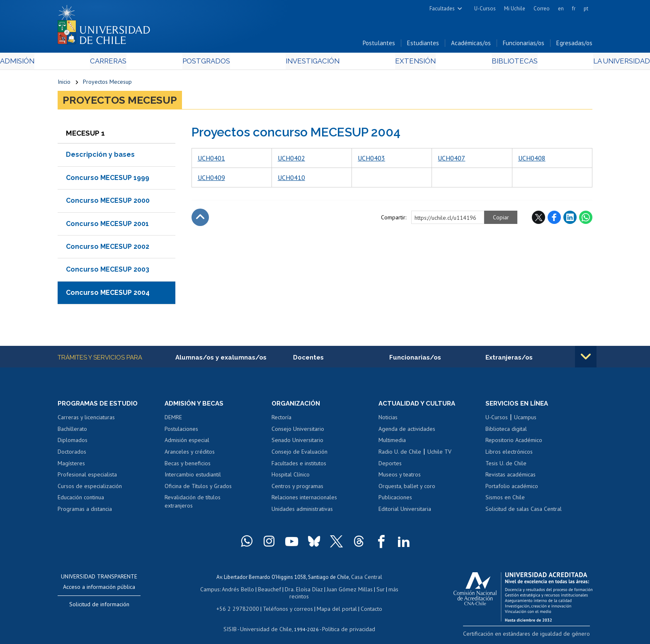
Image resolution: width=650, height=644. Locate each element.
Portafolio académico (512, 488)
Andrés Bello (231, 590)
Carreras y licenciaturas (86, 420)
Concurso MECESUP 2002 (108, 249)
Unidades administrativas (302, 511)
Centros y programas (297, 488)
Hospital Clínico (291, 477)
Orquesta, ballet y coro (407, 488)
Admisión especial (187, 442)
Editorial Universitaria (405, 511)
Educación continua (81, 500)
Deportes (390, 466)
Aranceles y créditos (190, 454)
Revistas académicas (511, 477)
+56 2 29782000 (241, 602)
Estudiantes (423, 45)
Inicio (64, 84)
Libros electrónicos (509, 454)
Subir (200, 219)
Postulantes (379, 45)
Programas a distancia (85, 511)
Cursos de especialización (90, 488)
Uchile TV (439, 454)
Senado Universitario (297, 442)
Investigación (312, 63)
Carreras (147, 63)
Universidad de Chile (267, 621)
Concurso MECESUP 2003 (108, 271)
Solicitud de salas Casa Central (524, 511)
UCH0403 (371, 160)
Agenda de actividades (407, 431)
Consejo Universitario (298, 431)
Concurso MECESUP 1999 (108, 179)
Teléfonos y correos (287, 602)
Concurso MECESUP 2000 (108, 203)
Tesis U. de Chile (506, 466)
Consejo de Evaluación (300, 454)
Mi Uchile (515, 9)
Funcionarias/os (524, 45)
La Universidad (561, 63)
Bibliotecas (474, 63)
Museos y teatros (400, 477)
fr (574, 9)
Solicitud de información (99, 607)
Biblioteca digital (506, 431)
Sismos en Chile (505, 500)
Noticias (388, 420)
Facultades (442, 9)
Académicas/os (471, 45)
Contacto (365, 602)
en (561, 9)
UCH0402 (291, 160)
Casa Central (366, 579)
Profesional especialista (87, 477)
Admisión (76, 63)
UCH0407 (451, 160)
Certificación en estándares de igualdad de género (534, 635)
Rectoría (281, 420)
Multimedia (392, 442)
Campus (204, 590)
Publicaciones (395, 500)
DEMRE (173, 420)
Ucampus (525, 420)
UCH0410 (291, 179)
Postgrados (225, 63)
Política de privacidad (346, 621)
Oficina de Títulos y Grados (198, 488)
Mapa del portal (332, 602)
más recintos (389, 590)
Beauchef (261, 590)
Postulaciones (181, 431)
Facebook (554, 219)
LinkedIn (570, 219)
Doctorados (72, 454)
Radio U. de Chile (400, 454)
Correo (542, 9)
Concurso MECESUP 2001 (107, 225)
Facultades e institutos (299, 466)
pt (586, 9)
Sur (367, 590)
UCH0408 (532, 160)
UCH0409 (211, 179)
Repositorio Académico (514, 442)
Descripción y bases (100, 157)
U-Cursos (485, 9)
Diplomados (73, 442)
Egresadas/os (574, 45)
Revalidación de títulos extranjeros (193, 504)
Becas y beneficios (188, 466)
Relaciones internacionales (304, 500)
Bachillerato (72, 431)
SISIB (234, 621)
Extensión (395, 63)
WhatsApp (586, 219)
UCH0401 (211, 160)
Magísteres (71, 466)
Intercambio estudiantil (193, 477)
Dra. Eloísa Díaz (293, 590)
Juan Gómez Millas (337, 590)
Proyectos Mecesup (107, 84)
